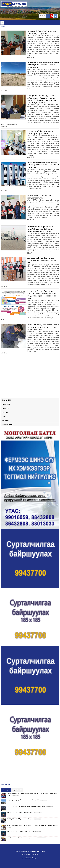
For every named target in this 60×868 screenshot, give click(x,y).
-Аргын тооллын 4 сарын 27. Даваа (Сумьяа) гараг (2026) (20, 831)
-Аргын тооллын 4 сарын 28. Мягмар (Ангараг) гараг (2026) (21, 813)
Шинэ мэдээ (6, 790)
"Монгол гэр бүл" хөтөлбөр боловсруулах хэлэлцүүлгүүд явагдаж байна (42, 32)
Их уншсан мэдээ (17, 790)
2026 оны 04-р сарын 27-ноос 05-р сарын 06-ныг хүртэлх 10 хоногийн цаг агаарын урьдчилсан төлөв (31, 825)
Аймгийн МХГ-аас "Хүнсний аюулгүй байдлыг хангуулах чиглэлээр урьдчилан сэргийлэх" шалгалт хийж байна (43, 327)
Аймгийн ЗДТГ (6, 408)
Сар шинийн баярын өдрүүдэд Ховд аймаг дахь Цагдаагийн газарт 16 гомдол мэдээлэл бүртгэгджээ (43, 165)
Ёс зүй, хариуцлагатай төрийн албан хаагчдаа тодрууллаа (40, 197)
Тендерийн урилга (7, 424)
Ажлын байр (6, 420)
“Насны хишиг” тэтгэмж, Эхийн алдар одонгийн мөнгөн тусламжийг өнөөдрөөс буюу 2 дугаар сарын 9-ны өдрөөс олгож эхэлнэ (42, 295)
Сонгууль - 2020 (7, 400)
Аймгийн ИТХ (6, 404)
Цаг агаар (5, 412)
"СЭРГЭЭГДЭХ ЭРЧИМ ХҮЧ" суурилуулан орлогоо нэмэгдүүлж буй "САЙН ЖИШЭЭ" (26, 806)
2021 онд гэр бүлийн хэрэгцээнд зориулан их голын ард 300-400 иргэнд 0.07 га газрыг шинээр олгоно (43, 65)
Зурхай (4, 416)
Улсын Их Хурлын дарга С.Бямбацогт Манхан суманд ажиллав (22, 838)
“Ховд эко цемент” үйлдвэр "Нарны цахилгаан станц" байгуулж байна (23, 800)
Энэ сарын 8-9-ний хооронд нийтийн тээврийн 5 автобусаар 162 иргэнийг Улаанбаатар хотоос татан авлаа (40, 229)
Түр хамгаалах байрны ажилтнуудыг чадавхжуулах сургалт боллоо (40, 132)
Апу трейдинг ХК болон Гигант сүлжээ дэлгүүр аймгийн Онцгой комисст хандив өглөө (42, 260)
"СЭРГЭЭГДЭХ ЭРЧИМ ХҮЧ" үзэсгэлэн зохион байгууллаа (20, 819)
